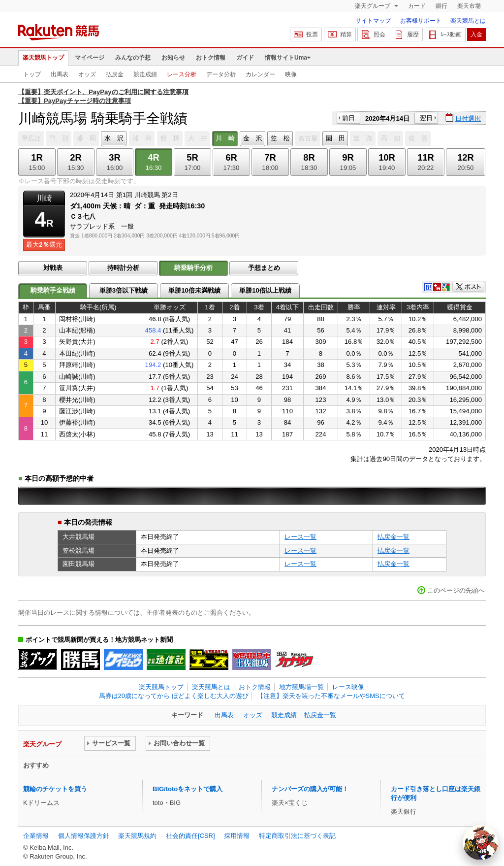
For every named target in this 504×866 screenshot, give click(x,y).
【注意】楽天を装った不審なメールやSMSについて (331, 696)
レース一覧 (300, 537)
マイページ (90, 58)
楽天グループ (373, 6)
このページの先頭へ (456, 590)
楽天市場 (469, 6)
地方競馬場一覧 (301, 687)
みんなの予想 (133, 58)
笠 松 (280, 138)
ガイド (245, 58)
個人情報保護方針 (84, 836)
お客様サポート (421, 21)
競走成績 (145, 74)
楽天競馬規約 (137, 836)
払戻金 (115, 74)
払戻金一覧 (394, 537)
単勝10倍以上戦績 (265, 290)
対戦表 (53, 268)
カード (417, 6)
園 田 (335, 138)
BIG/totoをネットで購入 (188, 789)
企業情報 (36, 836)
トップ (32, 74)
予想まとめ (264, 268)
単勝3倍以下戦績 (124, 290)
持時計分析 (123, 268)
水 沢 (114, 138)
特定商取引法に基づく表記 (297, 836)
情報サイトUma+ (288, 58)
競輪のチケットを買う (55, 789)
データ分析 (221, 74)
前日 (348, 118)
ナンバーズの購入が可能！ (310, 789)
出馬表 (60, 74)
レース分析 (182, 74)
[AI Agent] (480, 842)
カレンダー (260, 74)
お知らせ (173, 58)
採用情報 (237, 836)
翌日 (426, 118)
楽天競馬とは (468, 21)
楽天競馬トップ (43, 58)
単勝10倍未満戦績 (194, 290)
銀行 (441, 6)
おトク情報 (211, 58)
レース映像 (348, 687)
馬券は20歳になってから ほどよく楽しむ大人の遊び (174, 696)
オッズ (87, 74)
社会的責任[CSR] (190, 836)
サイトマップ (373, 21)
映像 (291, 74)
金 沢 (253, 138)
